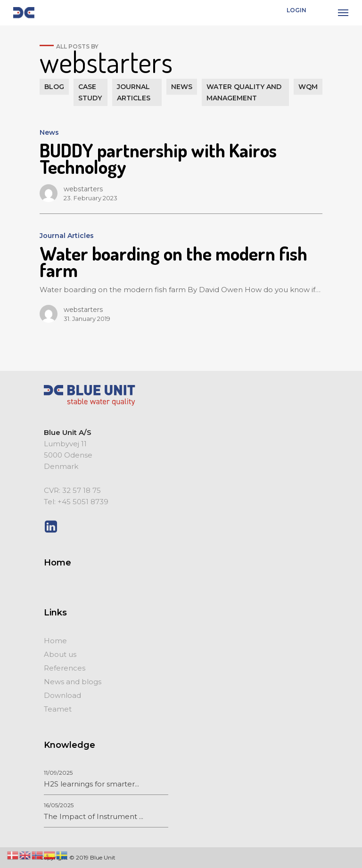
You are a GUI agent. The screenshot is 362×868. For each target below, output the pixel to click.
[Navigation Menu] (343, 13)
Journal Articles (67, 236)
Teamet (58, 709)
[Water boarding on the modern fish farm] (181, 274)
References (65, 668)
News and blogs (73, 682)
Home (55, 641)
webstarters (83, 189)
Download (62, 695)
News (49, 132)
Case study (90, 92)
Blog (54, 87)
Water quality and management (244, 92)
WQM (308, 87)
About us (60, 654)
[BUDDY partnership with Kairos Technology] (181, 162)
